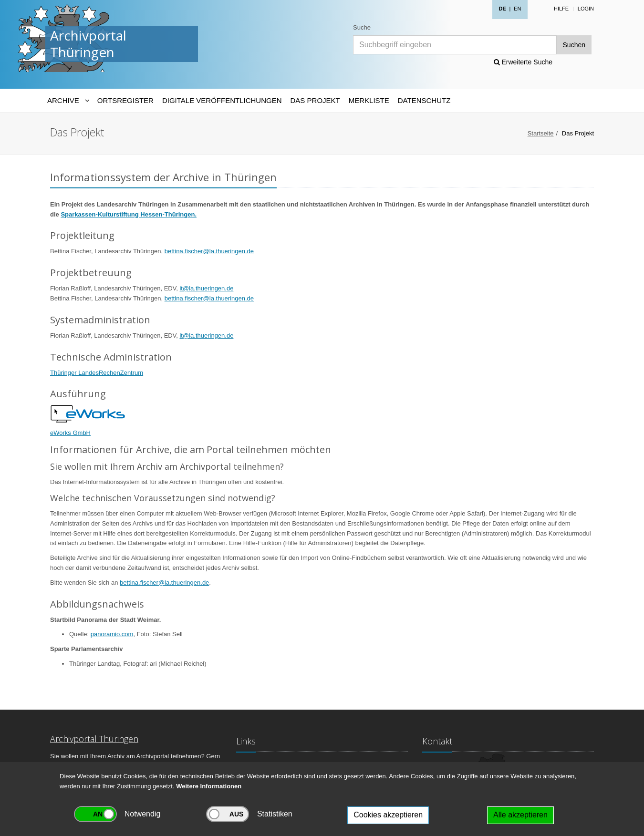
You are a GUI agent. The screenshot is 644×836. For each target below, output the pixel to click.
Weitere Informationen (209, 786)
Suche (362, 27)
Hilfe (561, 9)
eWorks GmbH (70, 433)
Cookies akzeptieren (388, 815)
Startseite (541, 133)
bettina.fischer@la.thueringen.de (209, 251)
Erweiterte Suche (523, 62)
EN (517, 9)
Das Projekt (315, 100)
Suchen (574, 45)
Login (586, 9)
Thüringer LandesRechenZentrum (97, 373)
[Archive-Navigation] (68, 101)
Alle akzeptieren (520, 815)
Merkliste (369, 100)
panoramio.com (112, 634)
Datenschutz (424, 100)
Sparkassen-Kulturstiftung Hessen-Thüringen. (129, 214)
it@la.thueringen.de (206, 288)
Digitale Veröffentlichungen (222, 100)
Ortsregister (125, 100)
